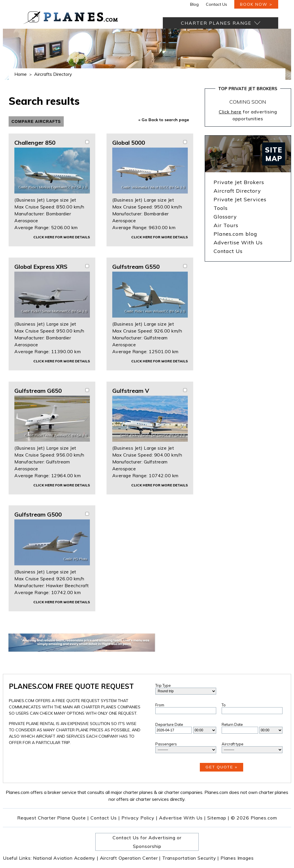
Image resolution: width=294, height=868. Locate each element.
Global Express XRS (41, 267)
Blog (194, 4)
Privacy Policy (138, 818)
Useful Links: (18, 858)
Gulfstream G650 (38, 391)
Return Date (232, 724)
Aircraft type (233, 744)
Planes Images (237, 858)
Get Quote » (222, 767)
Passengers (166, 744)
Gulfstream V (131, 391)
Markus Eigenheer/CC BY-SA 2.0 (63, 187)
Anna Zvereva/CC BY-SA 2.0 (66, 435)
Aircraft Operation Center (130, 858)
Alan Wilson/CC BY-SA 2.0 (165, 311)
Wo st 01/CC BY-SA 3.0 (167, 187)
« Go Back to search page (164, 120)
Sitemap (218, 818)
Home (21, 74)
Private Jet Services (240, 199)
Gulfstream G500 (38, 514)
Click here (230, 112)
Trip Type (163, 685)
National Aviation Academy (66, 858)
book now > (256, 4)
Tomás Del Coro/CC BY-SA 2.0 (163, 435)
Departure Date (169, 724)
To (224, 705)
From (160, 705)
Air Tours (226, 225)
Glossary (225, 217)
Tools (221, 208)
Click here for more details (62, 237)
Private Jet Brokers (239, 182)
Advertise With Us (238, 242)
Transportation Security (191, 858)
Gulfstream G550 (136, 267)
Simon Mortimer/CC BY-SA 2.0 (64, 311)
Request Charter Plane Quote (52, 818)
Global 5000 (129, 143)
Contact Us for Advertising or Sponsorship (147, 842)
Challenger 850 (35, 143)
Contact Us (216, 4)
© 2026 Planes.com (254, 818)
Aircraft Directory (237, 191)
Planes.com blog (235, 234)
